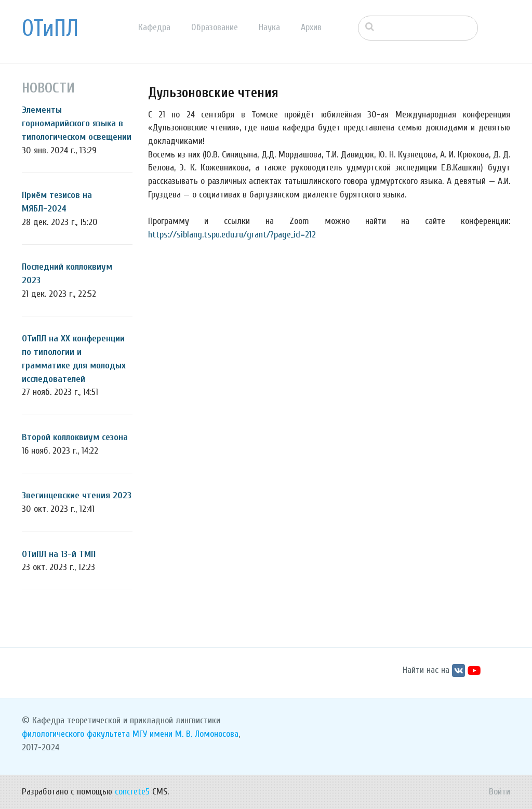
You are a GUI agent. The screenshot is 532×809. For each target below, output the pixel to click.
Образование (215, 27)
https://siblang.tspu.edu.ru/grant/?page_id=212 (232, 235)
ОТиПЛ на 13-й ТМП (59, 554)
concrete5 (132, 792)
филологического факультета (76, 734)
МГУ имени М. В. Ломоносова (185, 734)
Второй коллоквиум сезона (75, 437)
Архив (311, 27)
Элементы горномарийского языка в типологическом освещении (77, 123)
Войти (500, 792)
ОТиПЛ (50, 29)
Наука (269, 27)
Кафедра (154, 27)
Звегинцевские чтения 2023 (77, 495)
